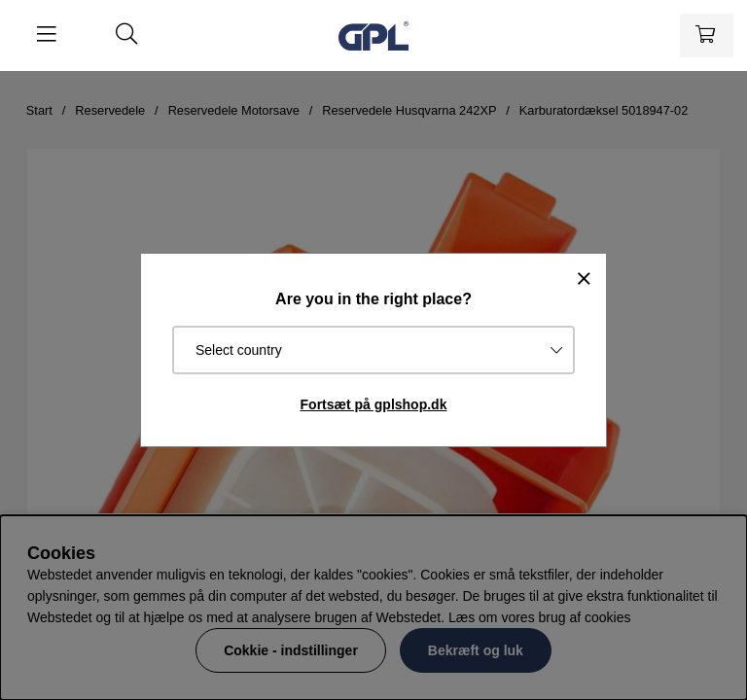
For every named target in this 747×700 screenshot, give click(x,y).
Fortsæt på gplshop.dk (374, 404)
